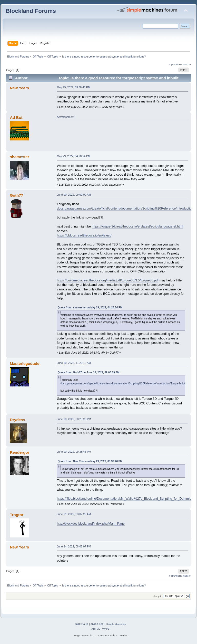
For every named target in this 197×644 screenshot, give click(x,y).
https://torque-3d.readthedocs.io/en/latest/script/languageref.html (137, 226)
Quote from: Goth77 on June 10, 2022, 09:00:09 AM (89, 372)
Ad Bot (16, 117)
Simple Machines (116, 624)
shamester (19, 157)
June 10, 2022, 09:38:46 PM (74, 452)
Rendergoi (19, 452)
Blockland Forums (31, 11)
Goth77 (16, 195)
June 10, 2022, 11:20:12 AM (74, 363)
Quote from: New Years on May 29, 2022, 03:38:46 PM (90, 461)
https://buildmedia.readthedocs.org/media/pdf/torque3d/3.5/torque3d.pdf (108, 280)
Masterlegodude (24, 363)
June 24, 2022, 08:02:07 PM (74, 546)
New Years (19, 88)
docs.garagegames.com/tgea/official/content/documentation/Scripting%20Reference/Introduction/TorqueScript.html (126, 383)
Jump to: (158, 596)
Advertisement (66, 117)
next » (187, 64)
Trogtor (16, 515)
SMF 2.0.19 (82, 624)
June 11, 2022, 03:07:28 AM (74, 514)
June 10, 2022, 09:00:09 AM (74, 195)
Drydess (17, 420)
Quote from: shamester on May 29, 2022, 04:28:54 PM (90, 307)
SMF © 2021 (98, 624)
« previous (175, 64)
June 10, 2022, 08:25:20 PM (74, 419)
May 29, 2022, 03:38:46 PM (74, 87)
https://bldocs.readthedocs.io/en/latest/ (84, 235)
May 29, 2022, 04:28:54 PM (74, 156)
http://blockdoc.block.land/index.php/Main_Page (91, 524)
